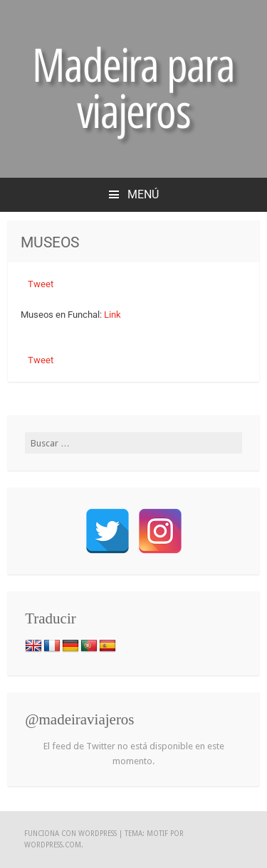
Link (111, 315)
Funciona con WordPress (70, 834)
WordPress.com (53, 845)
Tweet (41, 284)
